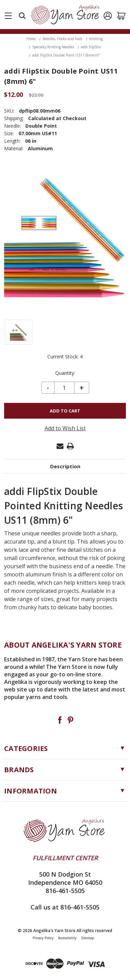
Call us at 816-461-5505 (65, 907)
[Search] (22, 16)
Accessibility (67, 938)
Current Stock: (65, 357)
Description (65, 466)
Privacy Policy (43, 938)
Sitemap (87, 938)
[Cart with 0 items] (121, 16)
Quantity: (65, 373)
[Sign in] (108, 16)
